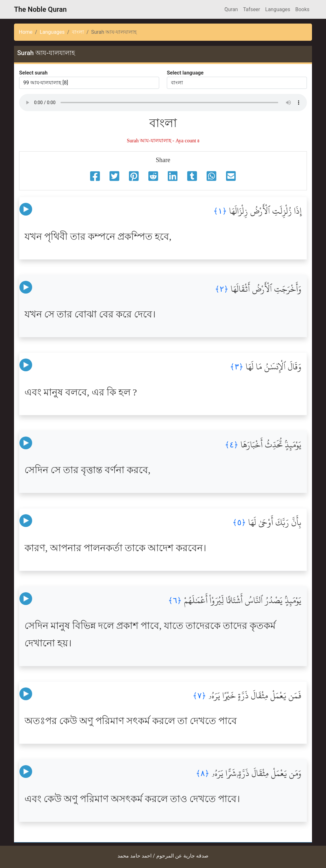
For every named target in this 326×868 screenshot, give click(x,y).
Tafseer (252, 9)
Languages (278, 9)
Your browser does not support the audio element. (163, 103)
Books (302, 9)
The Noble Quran (40, 9)
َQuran (231, 9)
